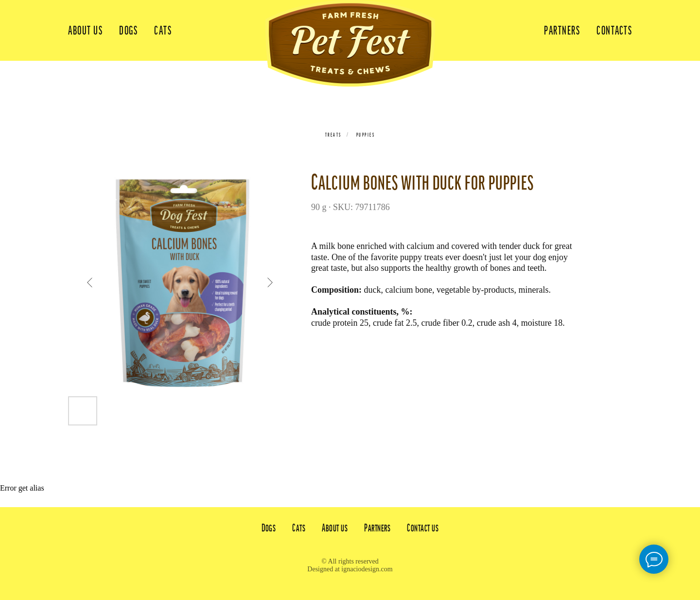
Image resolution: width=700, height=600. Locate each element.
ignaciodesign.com (367, 569)
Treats (333, 135)
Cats (163, 30)
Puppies (366, 135)
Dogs (128, 30)
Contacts (614, 30)
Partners (562, 30)
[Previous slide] (90, 282)
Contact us (423, 528)
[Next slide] (270, 282)
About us (85, 30)
